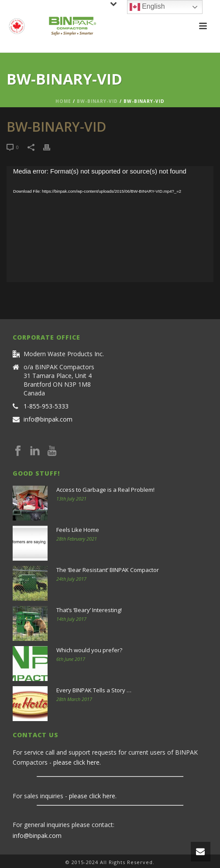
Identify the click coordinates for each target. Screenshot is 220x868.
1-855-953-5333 (46, 406)
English (147, 7)
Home (63, 101)
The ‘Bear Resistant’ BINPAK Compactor (108, 570)
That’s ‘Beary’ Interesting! (89, 610)
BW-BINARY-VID (97, 101)
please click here (76, 762)
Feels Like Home (78, 530)
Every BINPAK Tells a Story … (94, 690)
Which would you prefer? (89, 650)
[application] (110, 224)
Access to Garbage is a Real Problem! (105, 490)
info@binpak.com (48, 419)
